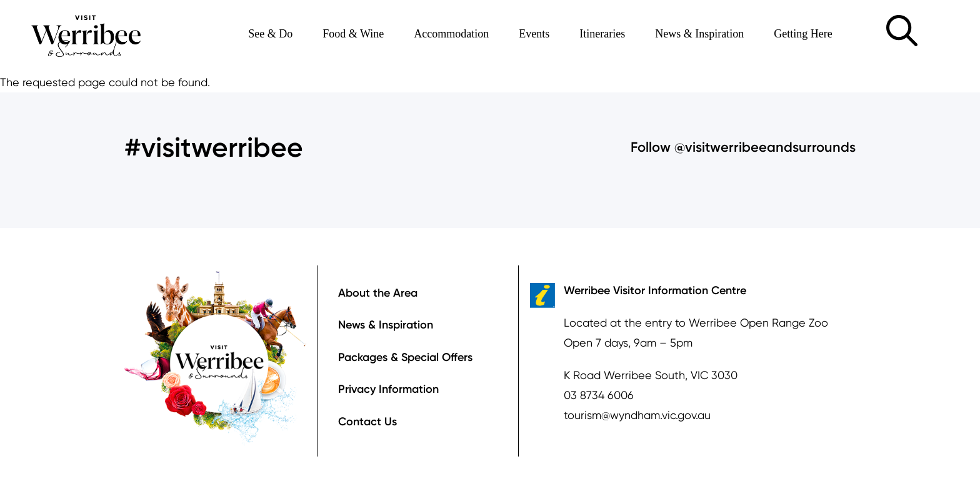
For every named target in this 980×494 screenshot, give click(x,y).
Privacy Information (388, 389)
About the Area (378, 293)
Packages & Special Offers (405, 357)
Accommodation (451, 34)
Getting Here (803, 34)
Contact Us (367, 422)
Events (534, 34)
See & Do (270, 34)
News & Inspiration (699, 34)
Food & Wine (353, 34)
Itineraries (602, 34)
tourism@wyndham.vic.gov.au (637, 415)
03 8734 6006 (599, 395)
